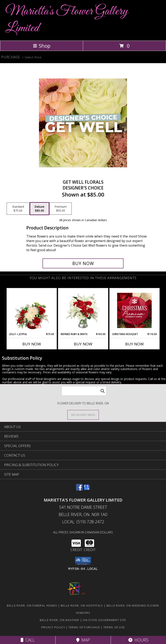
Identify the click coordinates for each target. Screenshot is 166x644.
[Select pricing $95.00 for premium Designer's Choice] (61, 209)
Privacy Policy (53, 627)
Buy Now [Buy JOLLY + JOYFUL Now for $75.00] (32, 344)
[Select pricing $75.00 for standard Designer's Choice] (18, 209)
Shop (42, 46)
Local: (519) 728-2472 (83, 522)
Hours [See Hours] (138, 640)
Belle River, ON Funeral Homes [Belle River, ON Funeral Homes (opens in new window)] (32, 605)
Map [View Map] (83, 640)
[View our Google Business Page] (87, 489)
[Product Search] (84, 391)
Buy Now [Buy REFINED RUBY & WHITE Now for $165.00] (83, 344)
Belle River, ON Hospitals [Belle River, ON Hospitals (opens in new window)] (82, 605)
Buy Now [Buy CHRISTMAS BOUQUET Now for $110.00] (134, 344)
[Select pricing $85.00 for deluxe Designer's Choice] (39, 209)
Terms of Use (114, 627)
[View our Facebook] (79, 489)
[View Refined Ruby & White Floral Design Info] (83, 310)
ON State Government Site (104, 620)
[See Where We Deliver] (83, 415)
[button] (83, 561)
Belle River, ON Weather (59, 620)
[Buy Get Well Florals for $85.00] (83, 263)
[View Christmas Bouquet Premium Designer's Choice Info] (134, 310)
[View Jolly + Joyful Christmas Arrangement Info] (32, 310)
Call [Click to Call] (28, 640)
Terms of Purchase (84, 627)
